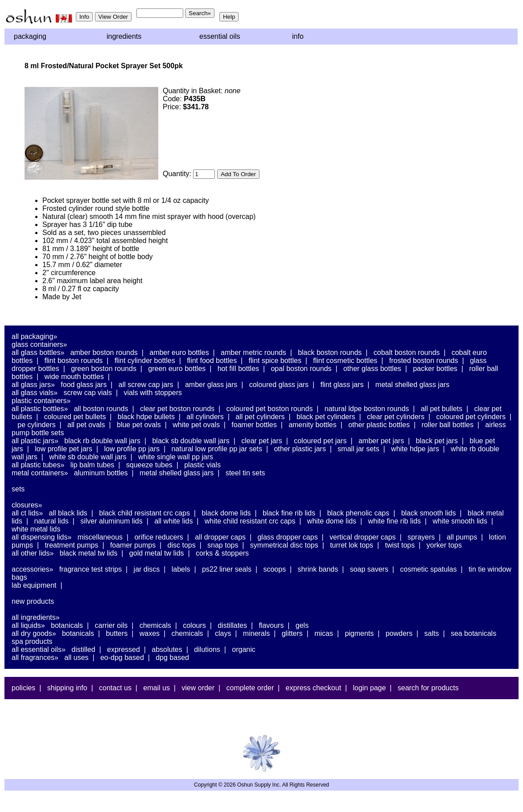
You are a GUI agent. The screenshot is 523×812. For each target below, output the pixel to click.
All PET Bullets (442, 409)
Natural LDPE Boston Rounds (367, 409)
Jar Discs (147, 569)
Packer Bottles (435, 369)
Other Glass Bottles (372, 369)
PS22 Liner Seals (227, 569)
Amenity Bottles (313, 425)
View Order (198, 688)
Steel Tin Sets (245, 473)
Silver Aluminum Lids (111, 521)
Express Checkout (314, 688)
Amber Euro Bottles (179, 352)
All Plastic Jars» (35, 441)
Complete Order (250, 688)
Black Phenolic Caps (358, 513)
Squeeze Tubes (149, 465)
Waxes (150, 633)
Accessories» (32, 569)
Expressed (124, 649)
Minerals (256, 633)
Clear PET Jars (262, 441)
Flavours (271, 625)
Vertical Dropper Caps (363, 537)
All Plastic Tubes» (38, 465)
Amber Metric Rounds (253, 352)
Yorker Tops (444, 545)
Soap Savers (369, 569)
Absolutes (167, 649)
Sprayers (421, 537)
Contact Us (115, 688)
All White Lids (173, 521)
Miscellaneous (100, 537)
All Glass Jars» (33, 385)
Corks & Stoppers (222, 553)
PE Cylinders (36, 425)
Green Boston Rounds (104, 369)
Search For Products (428, 688)
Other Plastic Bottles (379, 425)
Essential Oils (220, 36)
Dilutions (207, 649)
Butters (117, 633)
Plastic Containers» (41, 401)
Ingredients (124, 36)
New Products (33, 601)
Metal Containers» (40, 473)
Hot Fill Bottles (238, 369)
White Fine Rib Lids (395, 521)
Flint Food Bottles (212, 361)
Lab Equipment (34, 585)
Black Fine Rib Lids (289, 513)
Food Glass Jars (84, 385)
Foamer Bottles (254, 425)
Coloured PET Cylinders (471, 417)
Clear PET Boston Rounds (177, 409)
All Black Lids (68, 513)
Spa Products (32, 641)
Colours (194, 625)
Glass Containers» (39, 344)
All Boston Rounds (101, 409)
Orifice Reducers (159, 537)
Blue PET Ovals (139, 425)
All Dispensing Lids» (41, 537)
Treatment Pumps (71, 545)
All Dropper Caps (220, 537)
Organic (243, 649)
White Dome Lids (332, 521)
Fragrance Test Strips (91, 569)
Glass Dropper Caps (287, 537)
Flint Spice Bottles (275, 361)
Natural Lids (51, 521)
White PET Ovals (196, 425)
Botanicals (67, 625)
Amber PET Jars (381, 441)
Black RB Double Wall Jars (102, 441)
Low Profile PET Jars (64, 449)
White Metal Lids (36, 529)
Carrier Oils (111, 625)
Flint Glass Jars (342, 385)
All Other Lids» (33, 553)
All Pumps (462, 537)
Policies (23, 688)
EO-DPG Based (122, 657)
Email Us (156, 688)
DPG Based (172, 657)
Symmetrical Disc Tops (284, 545)
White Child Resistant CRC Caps (250, 521)
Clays (223, 633)
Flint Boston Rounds (74, 361)
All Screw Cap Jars (146, 385)
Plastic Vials (202, 465)
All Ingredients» (36, 617)
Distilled (83, 649)
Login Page (370, 688)
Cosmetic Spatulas (428, 569)
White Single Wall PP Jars (176, 457)
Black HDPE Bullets (146, 417)
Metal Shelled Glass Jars (412, 385)
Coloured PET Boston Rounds (270, 409)
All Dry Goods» (34, 633)
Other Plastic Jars (300, 449)
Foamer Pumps (133, 545)
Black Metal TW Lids (89, 553)
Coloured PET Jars (320, 441)
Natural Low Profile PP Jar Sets (217, 449)
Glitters (292, 633)
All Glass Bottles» (38, 352)
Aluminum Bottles (101, 473)
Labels (181, 569)
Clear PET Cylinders (396, 417)
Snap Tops (223, 545)
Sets (18, 489)
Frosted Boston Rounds (424, 361)
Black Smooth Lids (429, 513)
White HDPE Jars (415, 449)
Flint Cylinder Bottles (145, 361)
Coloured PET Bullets (75, 417)
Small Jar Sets (358, 449)
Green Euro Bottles (177, 369)
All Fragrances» (35, 657)
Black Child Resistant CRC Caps (144, 513)
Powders (399, 633)
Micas (324, 633)
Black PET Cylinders (326, 417)
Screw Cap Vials (88, 393)
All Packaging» (34, 336)
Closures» (27, 505)
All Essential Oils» (39, 649)
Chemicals (155, 625)
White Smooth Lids (460, 521)
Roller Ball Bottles (447, 425)
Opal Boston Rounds (301, 369)
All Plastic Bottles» (40, 409)
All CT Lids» (27, 513)
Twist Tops (400, 545)
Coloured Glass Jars (279, 385)
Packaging (30, 36)
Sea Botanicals (474, 633)
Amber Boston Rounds (104, 352)
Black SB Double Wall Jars (191, 441)
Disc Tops (182, 545)
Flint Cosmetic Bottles (345, 361)
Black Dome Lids (226, 513)
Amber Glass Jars (211, 385)
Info (298, 36)
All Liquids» (28, 625)
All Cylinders (205, 417)
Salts (432, 633)
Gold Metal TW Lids (157, 553)
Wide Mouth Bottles (74, 377)
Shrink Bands (318, 569)
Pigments (359, 633)
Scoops (274, 569)
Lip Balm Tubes (93, 465)
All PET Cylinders (260, 417)
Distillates (232, 625)
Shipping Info (67, 688)
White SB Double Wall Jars (88, 457)
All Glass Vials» (35, 393)
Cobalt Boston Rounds (407, 352)
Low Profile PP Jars (132, 449)
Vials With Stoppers (153, 393)
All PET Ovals (86, 425)
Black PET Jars (437, 441)
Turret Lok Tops (352, 545)
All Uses (76, 657)
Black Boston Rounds (330, 352)
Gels (302, 625)
